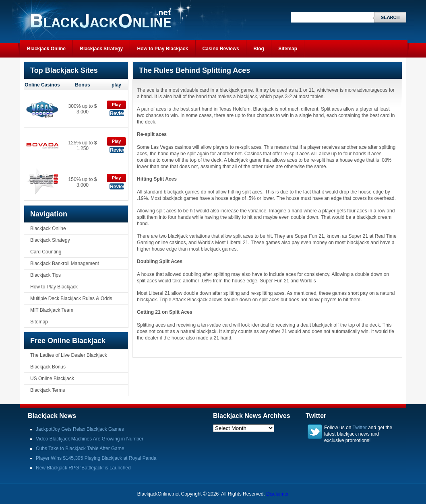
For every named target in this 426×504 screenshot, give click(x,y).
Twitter (360, 428)
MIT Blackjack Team (52, 310)
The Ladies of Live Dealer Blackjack (69, 355)
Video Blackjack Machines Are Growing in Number (90, 439)
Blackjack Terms (48, 390)
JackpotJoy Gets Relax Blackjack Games (80, 429)
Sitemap (288, 49)
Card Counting (46, 252)
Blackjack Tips (45, 275)
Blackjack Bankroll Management (65, 263)
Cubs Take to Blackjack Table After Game (80, 448)
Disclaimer (277, 494)
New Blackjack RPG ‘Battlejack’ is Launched (83, 468)
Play (117, 105)
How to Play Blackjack (162, 49)
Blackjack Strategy (101, 49)
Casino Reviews (221, 49)
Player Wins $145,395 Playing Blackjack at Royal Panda (96, 458)
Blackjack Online (46, 49)
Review (117, 113)
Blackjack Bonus (48, 367)
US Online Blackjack (52, 379)
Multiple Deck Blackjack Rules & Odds (71, 298)
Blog (259, 49)
